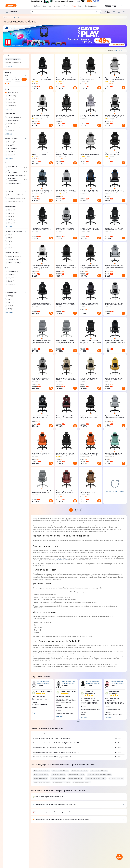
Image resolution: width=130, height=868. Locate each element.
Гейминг (9, 17)
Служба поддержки (91, 6)
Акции (74, 6)
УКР (121, 6)
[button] (16, 93)
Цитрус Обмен (47, 6)
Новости (80, 6)
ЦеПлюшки (38, 6)
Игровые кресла (17, 17)
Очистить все (8, 66)
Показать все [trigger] (8, 109)
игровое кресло (62, 560)
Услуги (67, 6)
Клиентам (58, 6)
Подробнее (35, 713)
